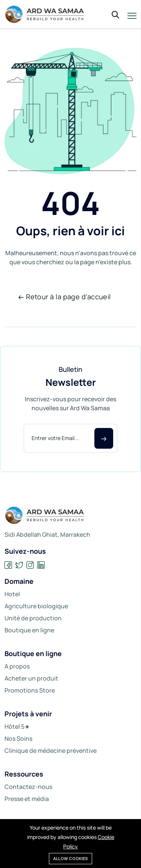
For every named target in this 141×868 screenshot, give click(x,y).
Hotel (12, 594)
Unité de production (33, 618)
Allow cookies (70, 858)
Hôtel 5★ (17, 726)
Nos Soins (18, 739)
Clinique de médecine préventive (51, 751)
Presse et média (27, 799)
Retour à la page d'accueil (64, 297)
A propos (17, 666)
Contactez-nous (28, 787)
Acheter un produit (31, 678)
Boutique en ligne (29, 630)
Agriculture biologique (36, 606)
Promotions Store (30, 690)
